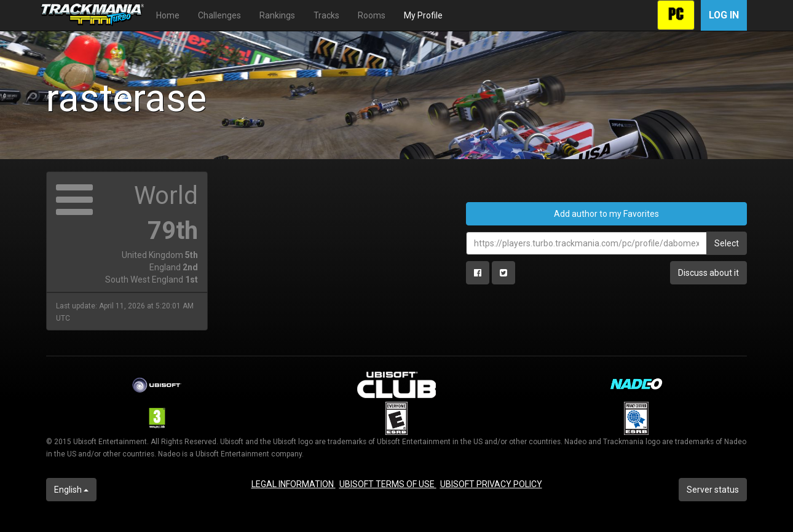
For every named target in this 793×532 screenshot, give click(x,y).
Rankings (277, 15)
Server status (713, 490)
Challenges (219, 15)
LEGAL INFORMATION (294, 484)
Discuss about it (708, 273)
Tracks (326, 15)
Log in (724, 15)
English (71, 490)
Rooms (372, 15)
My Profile (423, 15)
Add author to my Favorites (606, 214)
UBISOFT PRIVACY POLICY (491, 484)
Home (168, 15)
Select (727, 243)
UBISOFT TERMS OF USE (388, 484)
